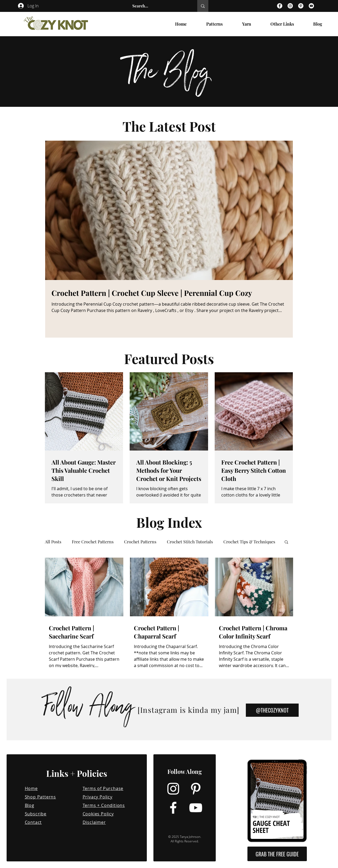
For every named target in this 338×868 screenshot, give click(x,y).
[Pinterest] (301, 6)
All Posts (53, 542)
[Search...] (159, 6)
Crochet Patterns (140, 542)
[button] (286, 542)
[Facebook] (280, 6)
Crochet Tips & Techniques (249, 542)
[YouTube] (311, 6)
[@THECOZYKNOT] (272, 710)
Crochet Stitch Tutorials (190, 542)
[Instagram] (290, 6)
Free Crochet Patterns (93, 542)
